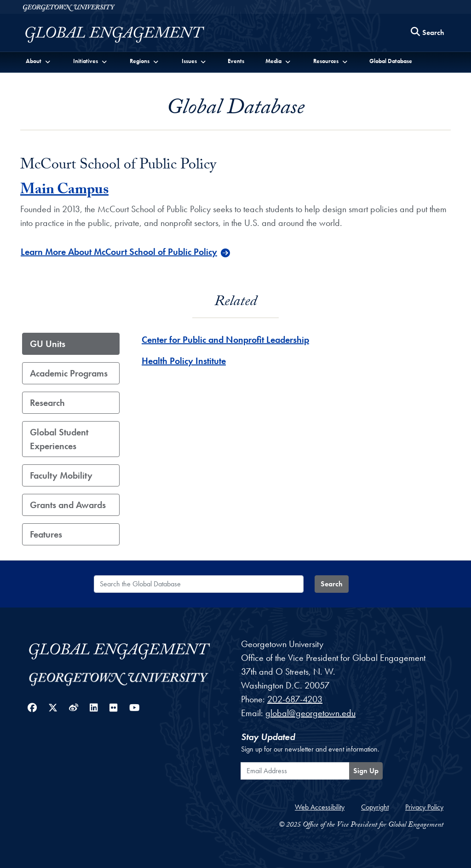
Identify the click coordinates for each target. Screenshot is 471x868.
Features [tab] (46, 534)
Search (332, 584)
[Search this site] (428, 33)
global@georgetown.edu (310, 713)
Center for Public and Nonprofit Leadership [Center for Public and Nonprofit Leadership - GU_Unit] (225, 340)
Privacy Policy (424, 807)
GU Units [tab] (48, 344)
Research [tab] (47, 403)
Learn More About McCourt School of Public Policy (119, 252)
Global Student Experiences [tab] (59, 439)
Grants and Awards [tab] (68, 505)
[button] (38, 61)
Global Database (391, 61)
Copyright (375, 807)
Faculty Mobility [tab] (61, 475)
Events (236, 61)
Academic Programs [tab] (69, 373)
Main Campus (64, 191)
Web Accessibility (320, 807)
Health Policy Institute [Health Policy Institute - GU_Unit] (184, 361)
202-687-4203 (295, 699)
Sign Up (366, 771)
